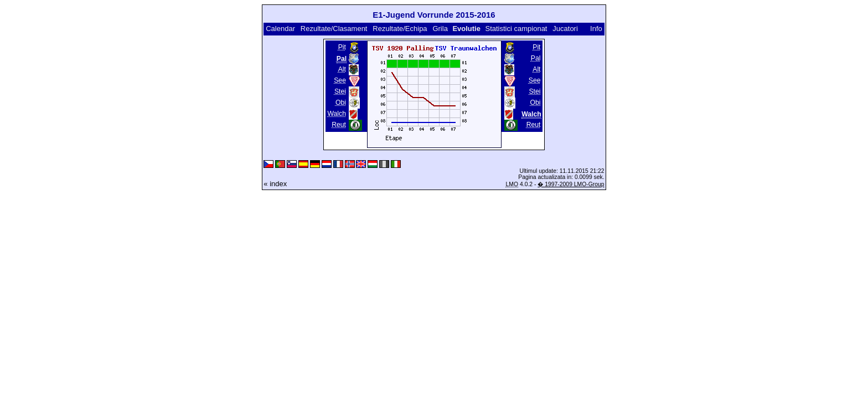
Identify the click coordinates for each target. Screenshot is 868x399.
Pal (536, 58)
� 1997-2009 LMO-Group (571, 184)
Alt (342, 69)
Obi (341, 103)
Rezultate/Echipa (400, 29)
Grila (440, 29)
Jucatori (565, 29)
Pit (342, 47)
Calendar (280, 29)
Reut (339, 125)
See (340, 80)
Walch (337, 114)
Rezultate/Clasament (334, 29)
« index (275, 184)
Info (596, 29)
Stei (340, 91)
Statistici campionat (516, 29)
